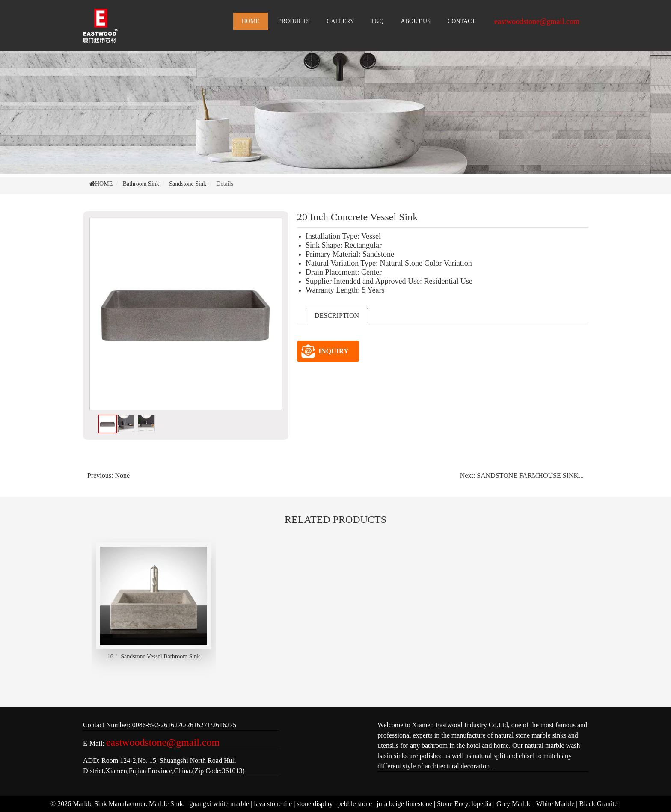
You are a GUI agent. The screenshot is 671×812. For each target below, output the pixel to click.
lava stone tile (273, 804)
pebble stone (355, 804)
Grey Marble (514, 804)
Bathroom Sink (141, 184)
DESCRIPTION (337, 316)
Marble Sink (166, 804)
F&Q (378, 21)
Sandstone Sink (188, 184)
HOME (251, 21)
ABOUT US (416, 21)
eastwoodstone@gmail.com (537, 21)
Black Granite (598, 804)
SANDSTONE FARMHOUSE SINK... (530, 476)
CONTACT (462, 21)
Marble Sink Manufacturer (109, 804)
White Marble (555, 804)
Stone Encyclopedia (464, 804)
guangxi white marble (220, 804)
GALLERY (340, 21)
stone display (315, 804)
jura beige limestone (404, 804)
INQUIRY (325, 351)
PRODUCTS (294, 21)
